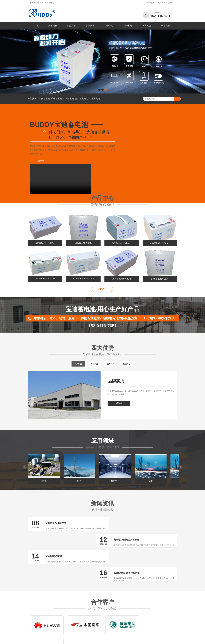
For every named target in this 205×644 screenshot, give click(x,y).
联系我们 (166, 26)
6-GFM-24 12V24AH (122, 232)
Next (181, 457)
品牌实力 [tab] (78, 353)
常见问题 (126, 621)
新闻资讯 (90, 26)
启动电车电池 (94, 99)
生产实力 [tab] (111, 353)
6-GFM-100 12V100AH (83, 268)
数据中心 (122, 472)
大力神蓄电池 (59, 640)
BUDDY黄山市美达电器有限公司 (41, 626)
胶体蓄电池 (56, 99)
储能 (160, 472)
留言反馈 (147, 26)
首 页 (36, 26)
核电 (45, 472)
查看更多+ (102, 278)
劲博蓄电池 (156, 640)
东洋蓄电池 (105, 640)
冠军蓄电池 (146, 640)
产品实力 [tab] (94, 353)
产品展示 (71, 26)
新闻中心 (126, 609)
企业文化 (141, 625)
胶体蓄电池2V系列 (160, 268)
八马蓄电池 (48, 640)
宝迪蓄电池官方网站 (48, 628)
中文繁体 (170, 3)
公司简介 (141, 613)
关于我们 (53, 26)
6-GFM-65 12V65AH (45, 268)
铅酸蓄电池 (44, 99)
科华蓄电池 (94, 640)
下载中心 (109, 26)
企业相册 (128, 26)
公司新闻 (126, 613)
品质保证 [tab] (127, 353)
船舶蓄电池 (81, 99)
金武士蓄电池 (83, 640)
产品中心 (110, 609)
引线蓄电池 (69, 99)
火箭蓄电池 (166, 640)
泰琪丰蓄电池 (71, 640)
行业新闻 (126, 617)
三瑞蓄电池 (136, 640)
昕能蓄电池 (125, 640)
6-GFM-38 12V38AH (160, 232)
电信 (83, 472)
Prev (24, 457)
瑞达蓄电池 (115, 640)
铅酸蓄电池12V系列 (45, 232)
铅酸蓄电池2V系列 (83, 232)
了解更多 (41, 161)
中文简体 (160, 3)
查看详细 (119, 392)
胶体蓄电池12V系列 (122, 268)
